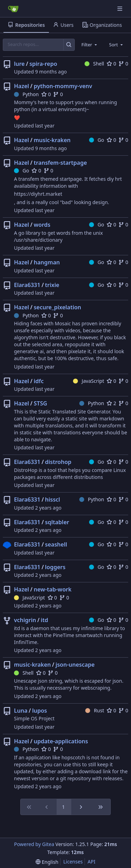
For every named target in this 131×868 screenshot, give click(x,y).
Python (26, 94)
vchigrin (25, 620)
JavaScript (89, 381)
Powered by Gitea (34, 844)
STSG (40, 403)
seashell (56, 544)
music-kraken (52, 140)
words (42, 225)
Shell (94, 64)
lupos (40, 711)
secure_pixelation (57, 307)
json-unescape (75, 665)
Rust (95, 710)
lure (19, 64)
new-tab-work (52, 589)
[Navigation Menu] (121, 9)
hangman (47, 262)
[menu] (47, 862)
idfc (39, 381)
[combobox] (90, 45)
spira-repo (43, 64)
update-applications (61, 741)
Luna (21, 711)
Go (97, 140)
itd (45, 620)
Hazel (21, 86)
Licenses (73, 862)
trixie (52, 285)
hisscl (53, 499)
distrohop (58, 462)
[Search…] (69, 45)
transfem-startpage (60, 163)
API (92, 862)
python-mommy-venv (63, 86)
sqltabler (57, 522)
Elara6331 (27, 285)
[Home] (13, 9)
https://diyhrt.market (38, 194)
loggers (55, 567)
